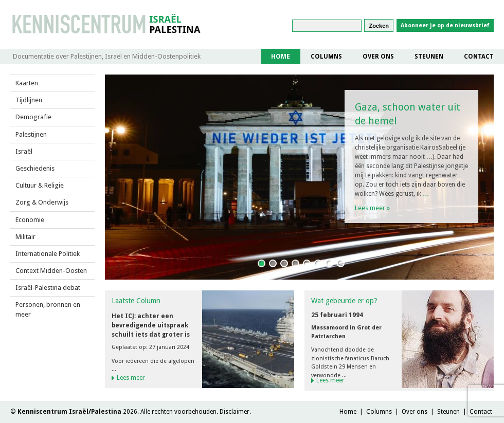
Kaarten (27, 83)
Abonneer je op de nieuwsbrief (445, 25)
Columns (326, 57)
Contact (479, 57)
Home (281, 57)
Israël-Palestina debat (48, 288)
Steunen (429, 57)
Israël (24, 151)
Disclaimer (235, 412)
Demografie (33, 117)
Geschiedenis (35, 168)
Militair (25, 237)
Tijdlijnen (29, 100)
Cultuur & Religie (40, 185)
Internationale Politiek (48, 254)
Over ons (378, 57)
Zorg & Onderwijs (42, 202)
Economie (30, 220)
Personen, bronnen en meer (48, 309)
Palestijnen (31, 134)
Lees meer (372, 208)
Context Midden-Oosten (51, 271)
